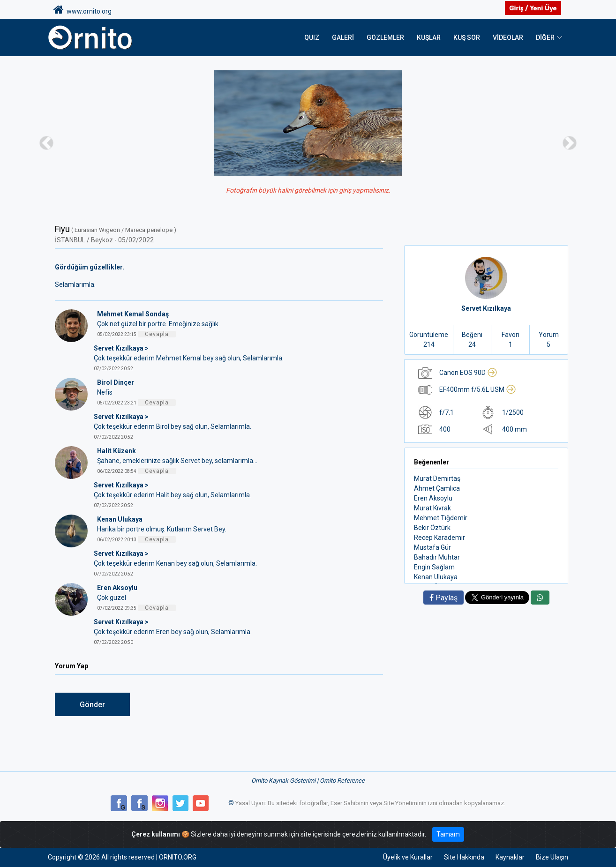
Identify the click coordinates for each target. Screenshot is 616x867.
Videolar (508, 37)
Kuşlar (429, 37)
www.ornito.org (83, 10)
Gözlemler (385, 37)
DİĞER (545, 37)
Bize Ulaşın (552, 857)
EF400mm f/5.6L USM (478, 389)
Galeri (343, 37)
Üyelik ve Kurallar (408, 857)
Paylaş (443, 598)
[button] (46, 143)
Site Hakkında (464, 857)
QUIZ (312, 37)
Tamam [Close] (448, 834)
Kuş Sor (467, 37)
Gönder (92, 705)
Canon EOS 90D (468, 373)
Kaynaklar (510, 857)
